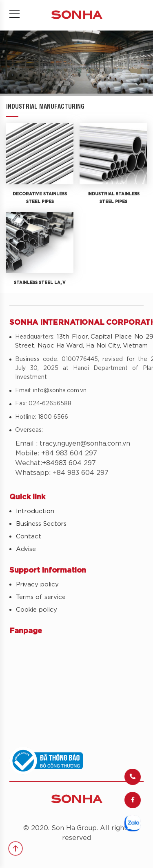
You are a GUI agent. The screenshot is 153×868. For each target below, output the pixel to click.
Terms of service (41, 597)
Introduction (35, 511)
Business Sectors (41, 524)
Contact (29, 537)
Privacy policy (37, 585)
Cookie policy (37, 610)
